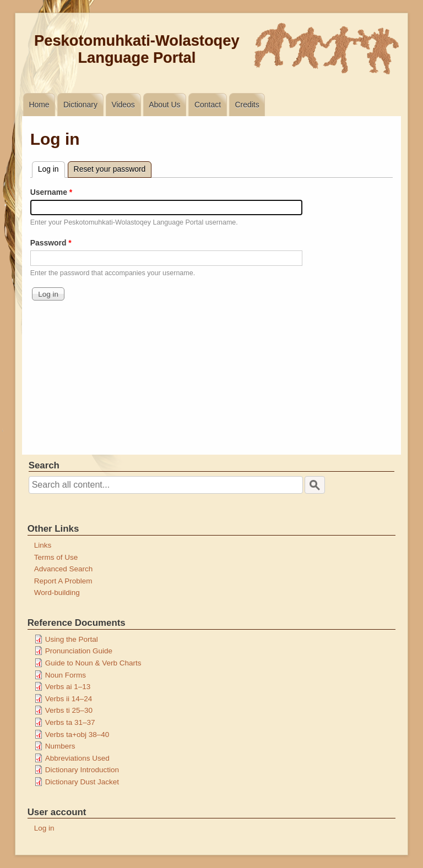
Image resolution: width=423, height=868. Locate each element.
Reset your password (110, 169)
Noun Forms (66, 675)
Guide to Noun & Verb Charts (93, 663)
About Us (164, 105)
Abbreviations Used (77, 758)
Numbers (60, 746)
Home (39, 105)
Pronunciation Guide (79, 651)
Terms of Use (56, 557)
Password (48, 243)
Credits (247, 105)
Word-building (57, 593)
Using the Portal (72, 639)
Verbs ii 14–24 (69, 699)
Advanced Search (64, 569)
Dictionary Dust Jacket (82, 782)
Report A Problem (63, 581)
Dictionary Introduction (82, 770)
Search (44, 465)
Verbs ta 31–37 (70, 722)
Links (43, 545)
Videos (123, 105)
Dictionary (80, 105)
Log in (51, 168)
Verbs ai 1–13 (68, 687)
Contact (208, 105)
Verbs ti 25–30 (69, 710)
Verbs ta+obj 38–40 (77, 735)
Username (49, 192)
